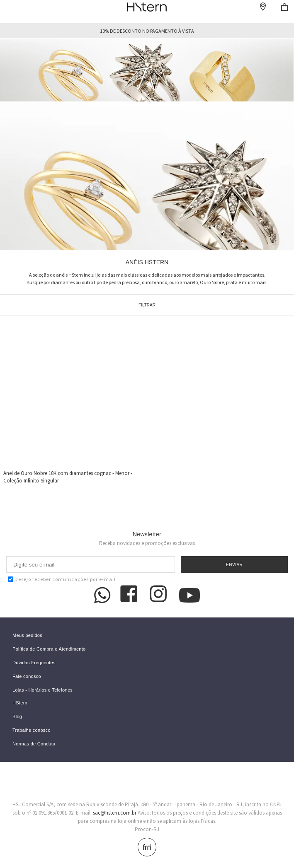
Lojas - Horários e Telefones (43, 690)
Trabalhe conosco (32, 730)
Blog (17, 717)
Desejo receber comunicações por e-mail (62, 579)
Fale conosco (27, 676)
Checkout (284, 7)
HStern (20, 703)
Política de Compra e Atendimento (49, 649)
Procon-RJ (147, 829)
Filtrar (147, 305)
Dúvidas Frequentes (34, 663)
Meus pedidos (27, 635)
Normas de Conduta (34, 744)
